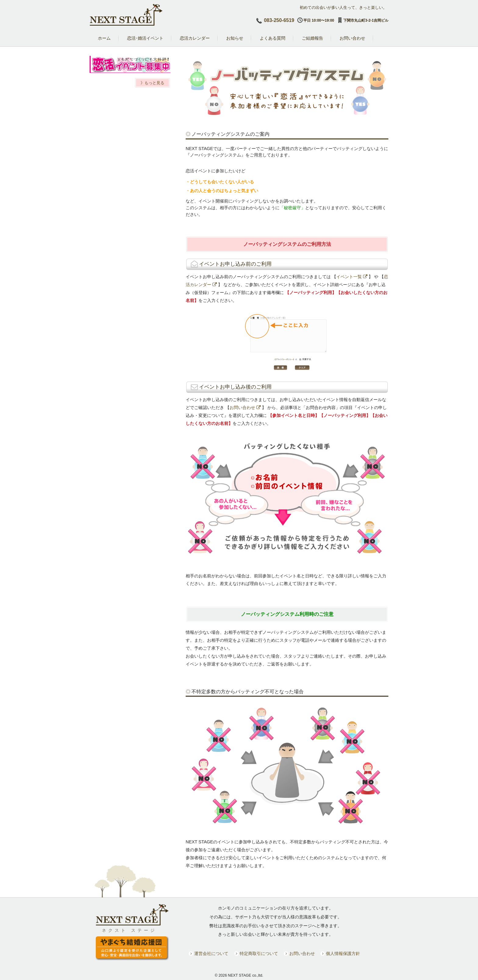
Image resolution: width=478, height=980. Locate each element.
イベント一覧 (352, 277)
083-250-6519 (279, 20)
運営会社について (211, 954)
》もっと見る (152, 83)
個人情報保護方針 (343, 954)
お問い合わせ (245, 407)
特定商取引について (259, 954)
